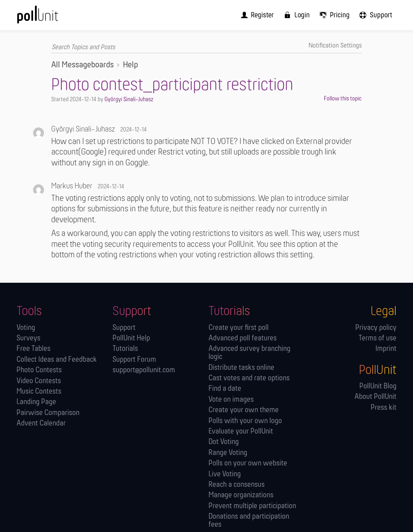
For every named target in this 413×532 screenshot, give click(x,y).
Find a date (225, 389)
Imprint (386, 349)
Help (130, 65)
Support (124, 328)
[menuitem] (262, 15)
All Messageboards (82, 65)
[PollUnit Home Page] (50, 18)
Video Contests (39, 381)
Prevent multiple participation (252, 506)
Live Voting (225, 474)
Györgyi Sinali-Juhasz (129, 99)
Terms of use (378, 338)
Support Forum (134, 360)
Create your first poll (239, 328)
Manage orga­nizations (241, 495)
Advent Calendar (41, 424)
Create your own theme (244, 410)
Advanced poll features (243, 338)
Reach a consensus (237, 485)
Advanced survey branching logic (249, 353)
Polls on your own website (248, 464)
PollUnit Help (131, 338)
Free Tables (33, 349)
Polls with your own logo (245, 421)
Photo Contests (39, 370)
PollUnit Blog (378, 386)
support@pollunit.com (144, 370)
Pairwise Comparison (48, 413)
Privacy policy (376, 328)
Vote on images (231, 400)
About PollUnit (375, 397)
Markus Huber (72, 186)
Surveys (28, 338)
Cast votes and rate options (249, 378)
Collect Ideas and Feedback (57, 360)
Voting (26, 328)
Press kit (384, 408)
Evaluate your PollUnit (241, 431)
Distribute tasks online (241, 368)
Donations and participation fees (249, 521)
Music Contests (39, 391)
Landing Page (36, 402)
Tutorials (125, 349)
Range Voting (228, 453)
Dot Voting (224, 442)
